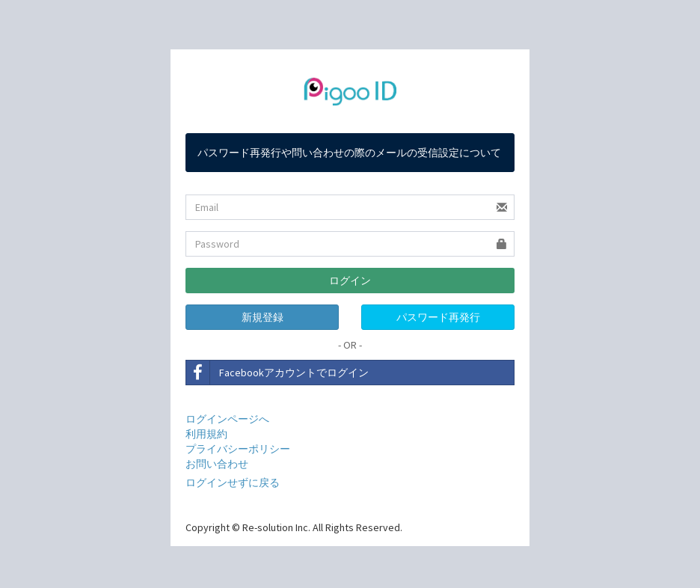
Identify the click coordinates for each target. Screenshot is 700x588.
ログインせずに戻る (233, 483)
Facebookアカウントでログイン (277, 373)
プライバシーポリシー (238, 449)
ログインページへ (227, 419)
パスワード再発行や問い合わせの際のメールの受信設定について (349, 153)
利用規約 (206, 434)
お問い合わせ (217, 464)
